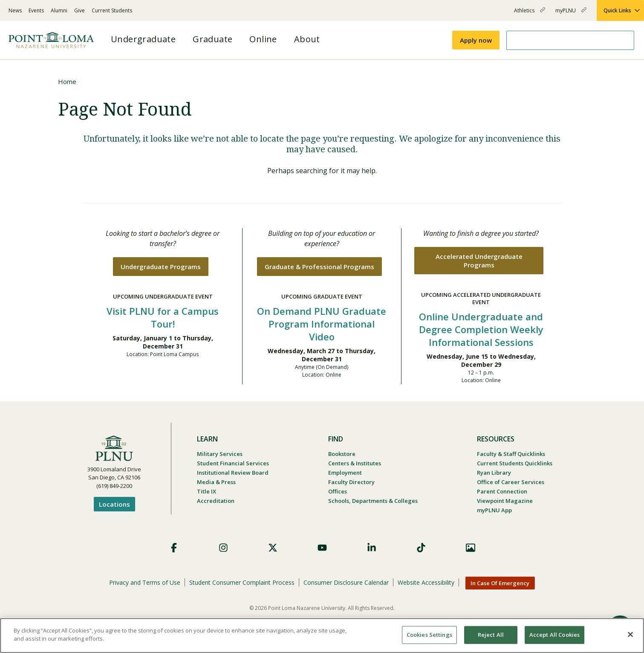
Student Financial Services (233, 463)
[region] (322, 636)
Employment (345, 473)
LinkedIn (372, 548)
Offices (338, 491)
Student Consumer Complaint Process (242, 582)
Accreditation (216, 501)
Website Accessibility (426, 582)
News (15, 10)
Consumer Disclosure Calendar (346, 582)
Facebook (174, 548)
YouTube (322, 548)
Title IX (206, 491)
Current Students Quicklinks (515, 463)
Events (36, 10)
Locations (114, 504)
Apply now (476, 40)
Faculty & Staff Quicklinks (511, 454)
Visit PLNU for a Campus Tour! (163, 317)
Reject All (491, 635)
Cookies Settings (429, 635)
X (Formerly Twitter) (273, 548)
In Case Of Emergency (500, 583)
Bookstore (342, 454)
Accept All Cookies (554, 635)
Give (79, 10)
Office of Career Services (511, 482)
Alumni (59, 10)
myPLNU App (494, 510)
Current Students (112, 10)
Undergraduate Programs (161, 267)
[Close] (630, 634)
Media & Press (216, 482)
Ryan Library (494, 473)
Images (471, 548)
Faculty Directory (351, 482)
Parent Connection (502, 491)
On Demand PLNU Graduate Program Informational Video (322, 324)
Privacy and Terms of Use (145, 582)
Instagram (223, 548)
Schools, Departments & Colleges (373, 501)
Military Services (220, 454)
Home (67, 81)
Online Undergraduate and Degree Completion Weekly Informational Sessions (481, 329)
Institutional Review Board (233, 473)
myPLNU (571, 14)
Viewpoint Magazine (505, 501)
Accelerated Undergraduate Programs (479, 261)
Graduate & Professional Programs (319, 267)
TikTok (421, 548)
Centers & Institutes (355, 463)
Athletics (530, 14)
